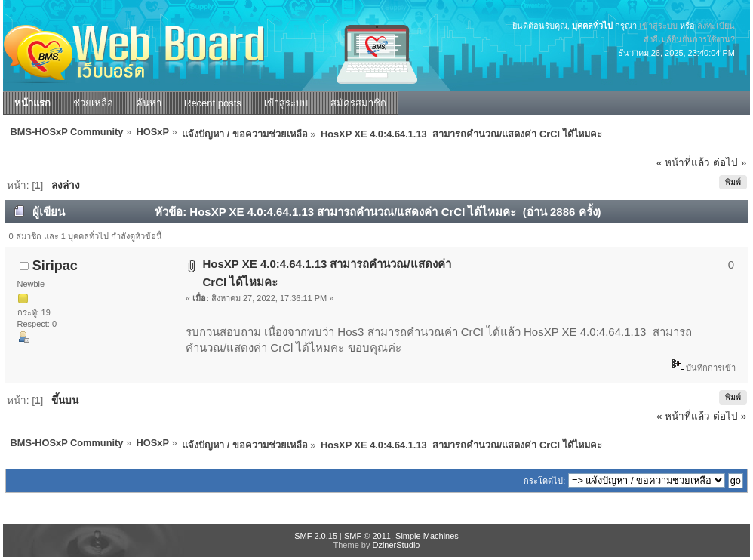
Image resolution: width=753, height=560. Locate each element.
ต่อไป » (730, 163)
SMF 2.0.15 (316, 536)
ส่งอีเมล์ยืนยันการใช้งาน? (689, 39)
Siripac (55, 266)
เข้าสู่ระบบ (658, 26)
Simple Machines (427, 536)
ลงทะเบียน (716, 26)
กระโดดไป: (544, 481)
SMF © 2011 (367, 536)
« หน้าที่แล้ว (683, 163)
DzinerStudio (396, 545)
